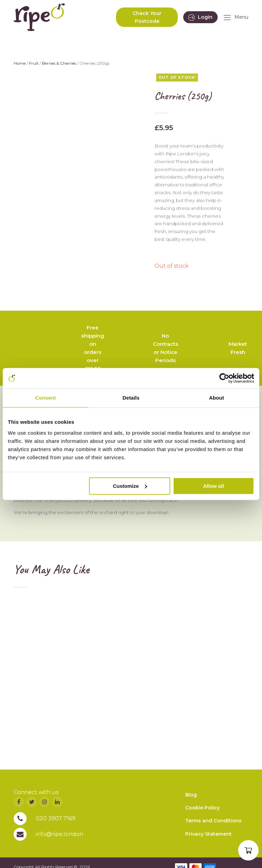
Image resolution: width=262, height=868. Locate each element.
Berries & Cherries (59, 63)
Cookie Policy (202, 808)
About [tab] (217, 398)
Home (20, 63)
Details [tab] (131, 398)
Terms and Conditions (213, 821)
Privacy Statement (208, 834)
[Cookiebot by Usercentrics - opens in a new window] (224, 378)
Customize (130, 486)
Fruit (34, 63)
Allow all (213, 486)
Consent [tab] (46, 398)
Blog (191, 795)
